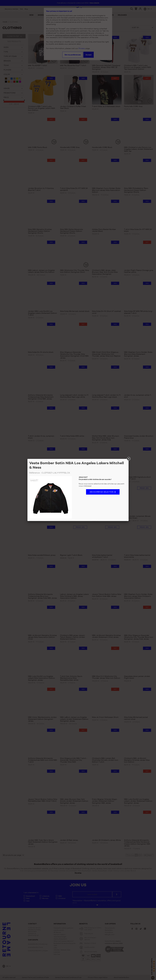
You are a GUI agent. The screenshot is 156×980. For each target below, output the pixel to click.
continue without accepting (67, 35)
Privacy (82, 48)
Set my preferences (73, 55)
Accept (89, 55)
